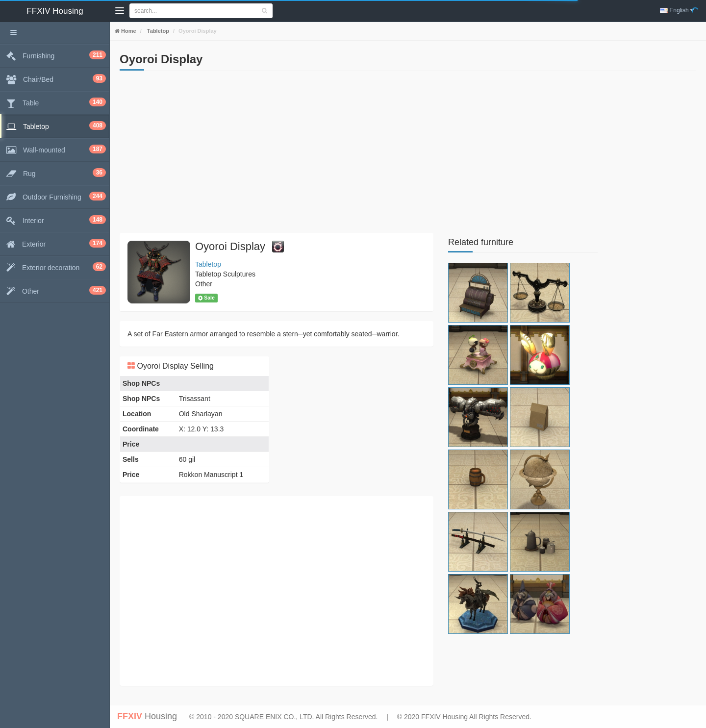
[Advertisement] (277, 154)
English (677, 10)
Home (128, 31)
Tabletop (157, 31)
